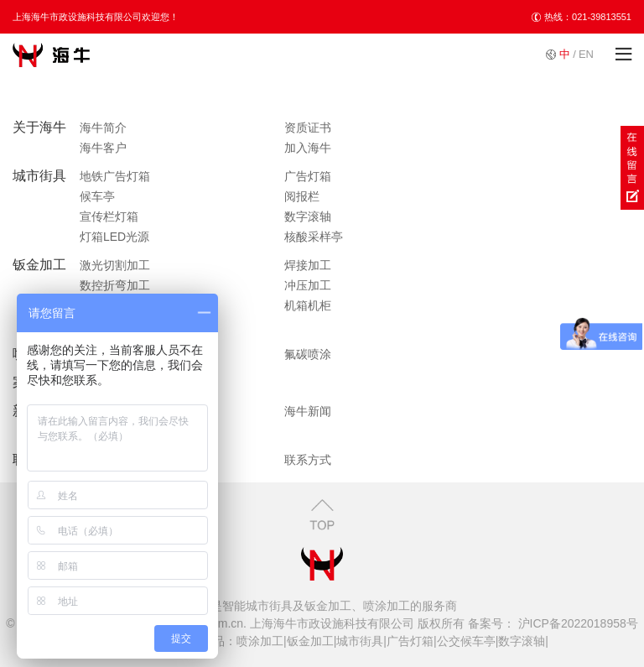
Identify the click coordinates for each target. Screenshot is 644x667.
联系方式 (308, 460)
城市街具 (39, 176)
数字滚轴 (308, 216)
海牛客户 (103, 148)
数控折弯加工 (115, 285)
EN (586, 54)
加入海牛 (308, 148)
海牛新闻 (308, 411)
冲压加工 (308, 285)
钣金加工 (39, 265)
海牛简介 (103, 128)
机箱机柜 (308, 305)
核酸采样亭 (314, 237)
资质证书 (308, 128)
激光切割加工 (115, 265)
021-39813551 (602, 17)
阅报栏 (302, 196)
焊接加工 (308, 265)
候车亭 (97, 196)
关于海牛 (39, 127)
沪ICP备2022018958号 (576, 623)
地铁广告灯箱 (115, 176)
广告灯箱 (308, 176)
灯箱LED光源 (114, 237)
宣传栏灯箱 (109, 216)
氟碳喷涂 (308, 354)
